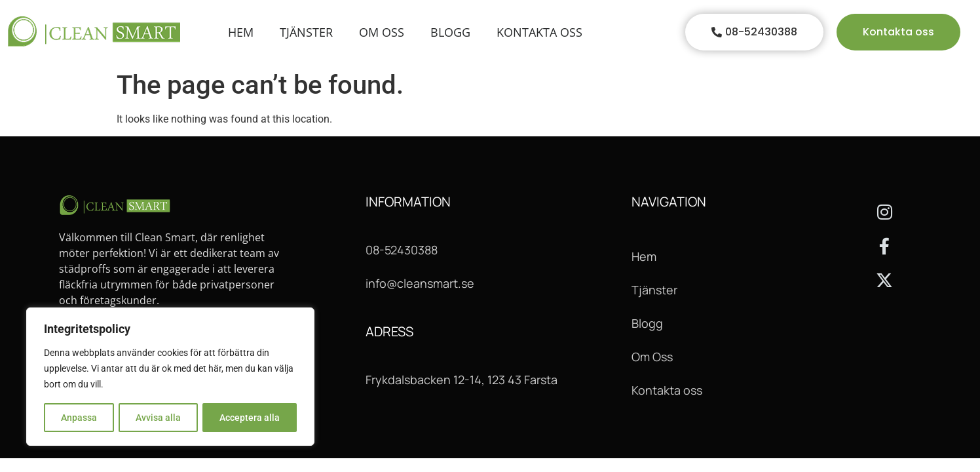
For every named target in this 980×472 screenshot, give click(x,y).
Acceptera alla (250, 418)
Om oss (382, 32)
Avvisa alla (158, 418)
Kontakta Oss (539, 32)
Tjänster (306, 32)
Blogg (450, 32)
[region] (170, 377)
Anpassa (79, 418)
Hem (241, 32)
